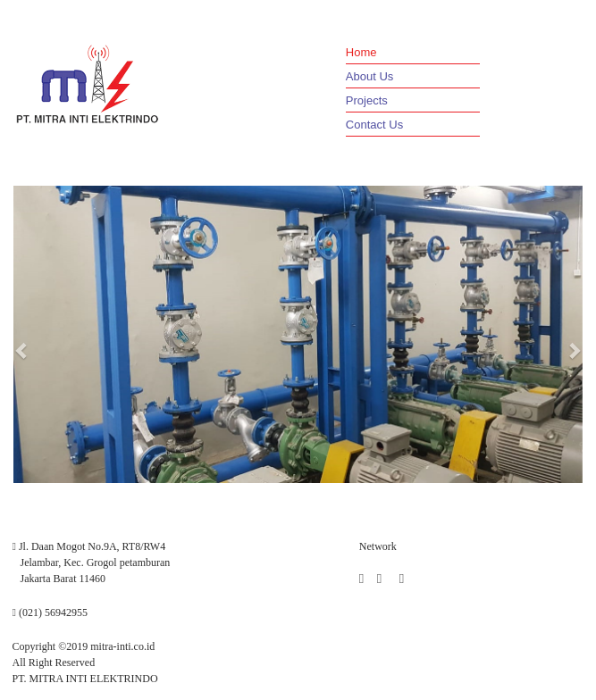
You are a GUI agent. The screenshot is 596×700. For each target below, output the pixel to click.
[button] (22, 350)
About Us (369, 76)
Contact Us (374, 125)
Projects (367, 100)
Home (361, 52)
